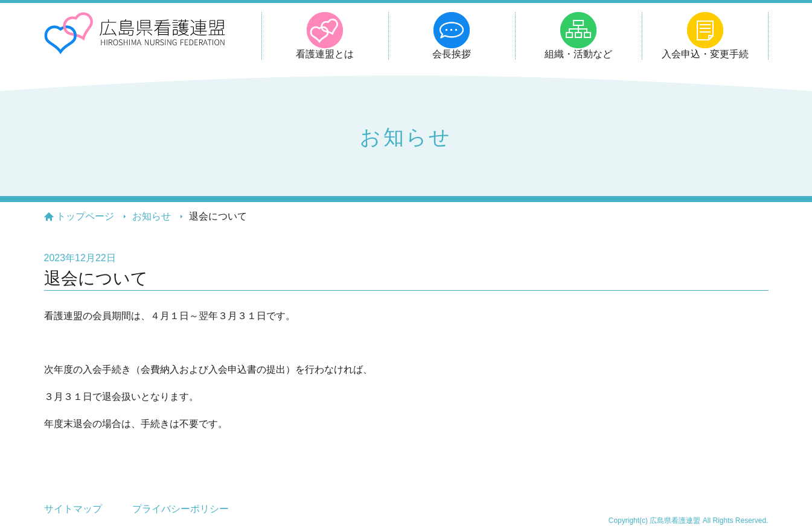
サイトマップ (73, 509)
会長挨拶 (452, 54)
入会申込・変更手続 (705, 54)
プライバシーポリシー (181, 509)
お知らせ (152, 216)
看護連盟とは (325, 54)
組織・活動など (578, 54)
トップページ (85, 216)
